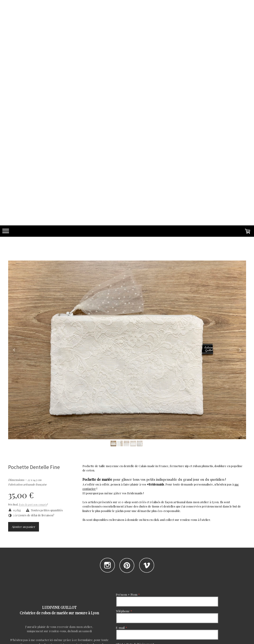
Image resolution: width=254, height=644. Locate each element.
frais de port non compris (33, 505)
